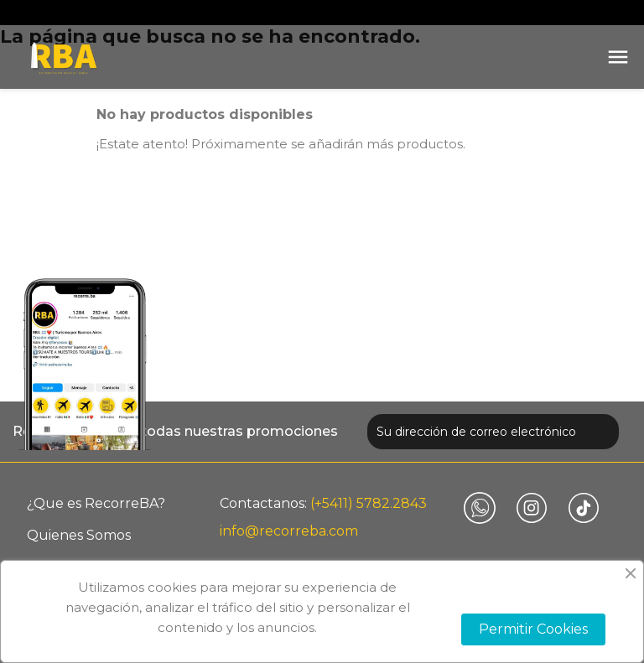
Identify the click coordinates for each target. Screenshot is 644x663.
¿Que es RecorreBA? (96, 503)
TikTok (584, 508)
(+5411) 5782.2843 (369, 503)
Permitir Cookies (533, 629)
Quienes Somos (79, 535)
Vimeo (480, 508)
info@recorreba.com (289, 531)
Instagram (532, 508)
